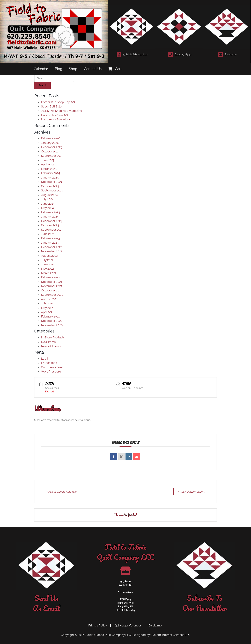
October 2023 (50, 225)
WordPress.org (51, 371)
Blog (58, 69)
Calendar (41, 69)
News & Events (51, 346)
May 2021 (47, 308)
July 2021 (47, 303)
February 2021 (50, 316)
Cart (115, 69)
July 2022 (47, 260)
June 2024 (48, 204)
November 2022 (52, 251)
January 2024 (50, 216)
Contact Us (93, 69)
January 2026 (50, 143)
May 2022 (47, 269)
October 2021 (50, 290)
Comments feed (52, 367)
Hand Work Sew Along (56, 119)
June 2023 (48, 234)
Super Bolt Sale (51, 106)
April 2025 (48, 164)
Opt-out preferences (128, 625)
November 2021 (52, 286)
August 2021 (49, 299)
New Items (48, 342)
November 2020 (52, 325)
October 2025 (50, 151)
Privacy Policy (98, 625)
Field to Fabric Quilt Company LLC (108, 635)
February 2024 (50, 212)
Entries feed (49, 363)
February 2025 (50, 173)
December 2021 (51, 282)
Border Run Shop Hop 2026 (59, 102)
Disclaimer (156, 625)
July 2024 (47, 199)
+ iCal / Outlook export (191, 492)
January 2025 (50, 177)
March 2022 (49, 273)
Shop (73, 69)
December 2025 (52, 147)
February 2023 (50, 238)
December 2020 (52, 321)
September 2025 (52, 156)
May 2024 (47, 208)
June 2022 (48, 264)
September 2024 (52, 190)
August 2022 (49, 256)
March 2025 (49, 169)
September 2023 (52, 230)
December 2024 (52, 182)
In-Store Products (53, 337)
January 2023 (50, 243)
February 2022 (50, 277)
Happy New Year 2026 (56, 115)
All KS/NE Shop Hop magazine (62, 111)
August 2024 (49, 195)
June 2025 (48, 160)
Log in (45, 359)
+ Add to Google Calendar (62, 492)
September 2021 (52, 295)
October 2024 (50, 186)
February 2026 (51, 138)
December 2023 (52, 221)
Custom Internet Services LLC (170, 635)
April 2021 (47, 312)
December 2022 (52, 247)
